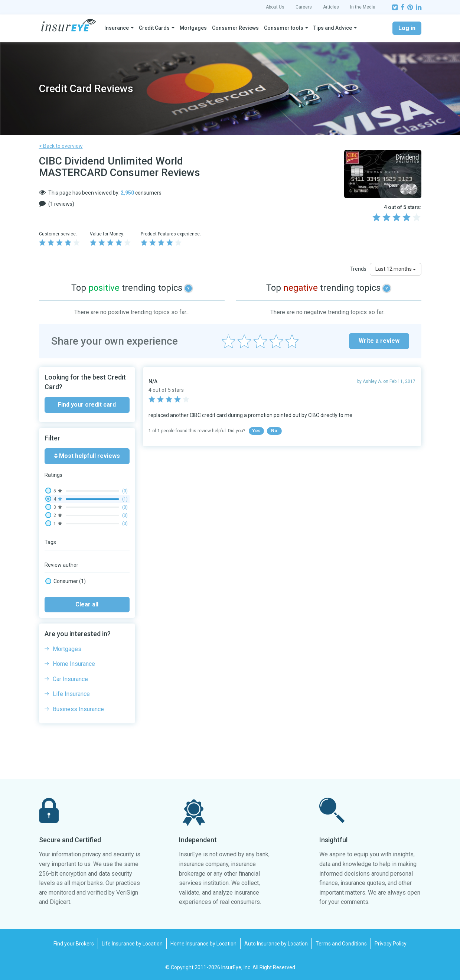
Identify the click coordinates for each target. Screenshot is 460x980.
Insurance (117, 28)
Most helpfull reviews (87, 456)
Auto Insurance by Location (276, 944)
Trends (358, 269)
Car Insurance (70, 679)
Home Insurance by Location (203, 944)
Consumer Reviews (235, 28)
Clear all (87, 604)
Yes (256, 431)
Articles (331, 7)
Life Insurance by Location (132, 944)
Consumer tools (284, 28)
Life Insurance (71, 694)
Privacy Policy (391, 944)
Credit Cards (154, 28)
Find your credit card (87, 405)
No (274, 431)
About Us (275, 7)
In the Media (363, 7)
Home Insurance (74, 664)
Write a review (379, 341)
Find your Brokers (74, 944)
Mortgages (193, 28)
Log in (407, 28)
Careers (304, 7)
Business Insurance (78, 709)
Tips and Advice (333, 28)
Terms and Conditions (341, 944)
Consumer (66, 581)
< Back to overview (61, 146)
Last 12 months (396, 269)
